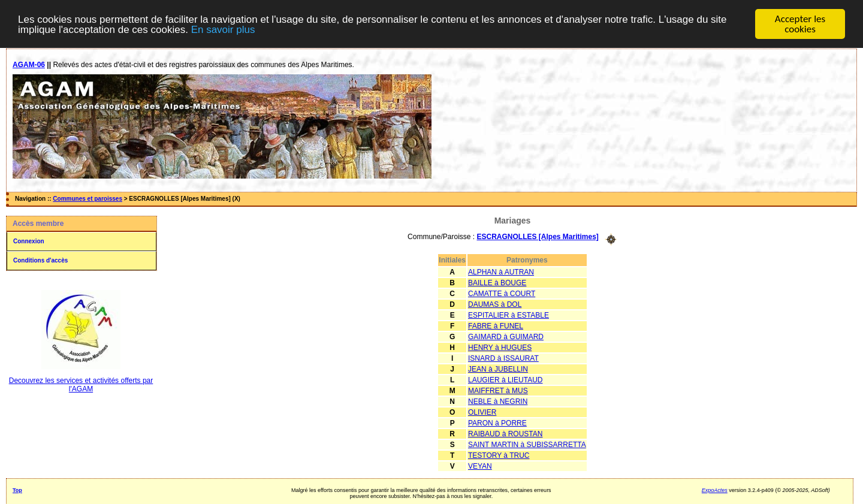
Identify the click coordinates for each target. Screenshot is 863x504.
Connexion (29, 241)
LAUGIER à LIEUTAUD (505, 379)
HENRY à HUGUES (500, 347)
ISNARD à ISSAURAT (503, 358)
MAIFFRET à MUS (498, 390)
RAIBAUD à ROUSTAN (505, 433)
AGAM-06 (29, 65)
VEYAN (480, 466)
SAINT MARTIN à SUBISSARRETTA (527, 444)
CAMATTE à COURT (502, 293)
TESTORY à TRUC (499, 455)
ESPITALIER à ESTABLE (509, 315)
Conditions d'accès (40, 260)
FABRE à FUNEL (496, 325)
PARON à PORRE (497, 422)
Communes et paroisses (87, 199)
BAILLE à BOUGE (497, 282)
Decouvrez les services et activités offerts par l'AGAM (81, 385)
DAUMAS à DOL (495, 304)
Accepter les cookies (800, 24)
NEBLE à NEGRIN (498, 401)
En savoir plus (223, 29)
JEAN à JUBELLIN (498, 369)
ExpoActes (715, 490)
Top (17, 490)
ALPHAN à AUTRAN (501, 271)
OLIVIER (482, 412)
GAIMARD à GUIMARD (506, 336)
